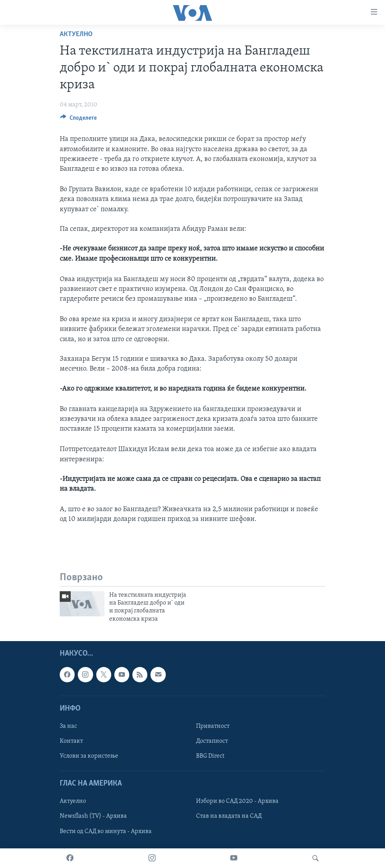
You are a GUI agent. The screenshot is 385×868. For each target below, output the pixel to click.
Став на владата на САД (229, 817)
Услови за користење (89, 756)
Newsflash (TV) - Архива (93, 817)
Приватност (213, 726)
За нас (68, 726)
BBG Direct (210, 756)
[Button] (78, 120)
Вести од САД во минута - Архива (106, 831)
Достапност (212, 741)
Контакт (71, 741)
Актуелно (76, 34)
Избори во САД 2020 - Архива (237, 802)
